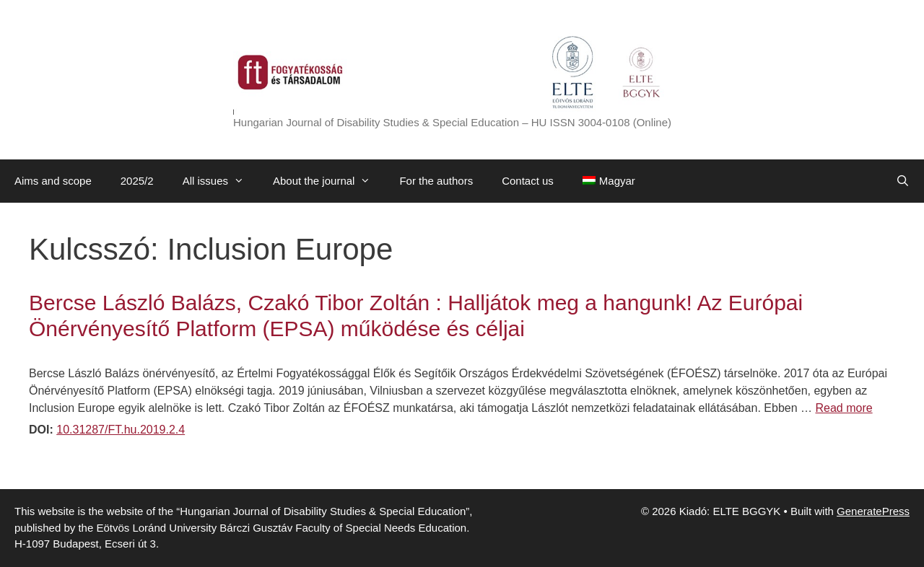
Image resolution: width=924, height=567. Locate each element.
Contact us (528, 181)
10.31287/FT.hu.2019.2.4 (121, 430)
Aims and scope (53, 181)
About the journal (329, 181)
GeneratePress (873, 511)
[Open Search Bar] (903, 181)
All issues (221, 181)
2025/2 (137, 181)
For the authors (436, 181)
